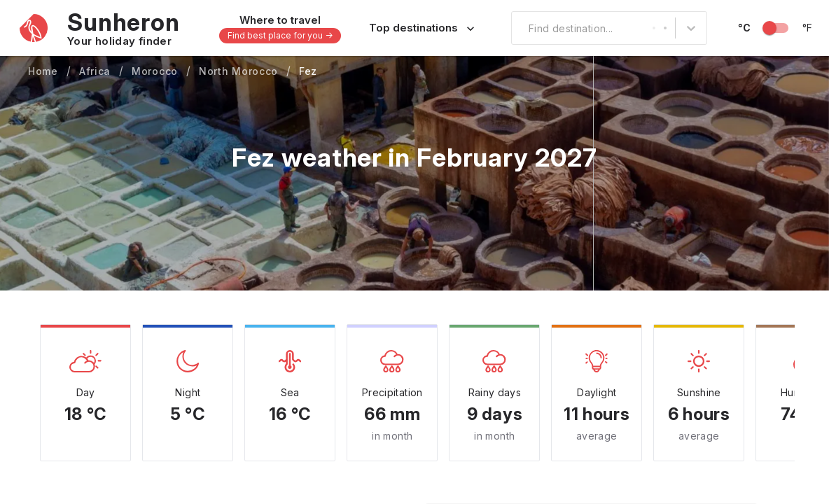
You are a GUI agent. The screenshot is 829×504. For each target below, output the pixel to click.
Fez (308, 71)
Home (43, 71)
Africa (95, 71)
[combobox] (520, 28)
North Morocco (238, 71)
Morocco (155, 71)
